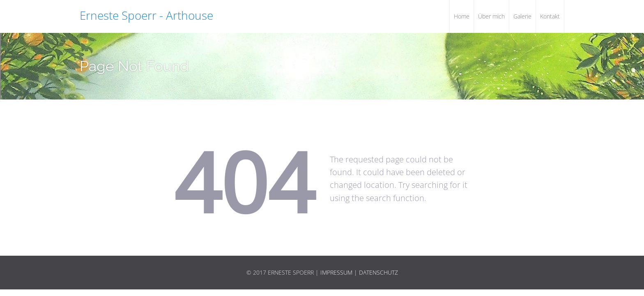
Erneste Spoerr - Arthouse (146, 15)
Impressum (336, 272)
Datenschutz (378, 272)
